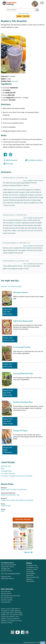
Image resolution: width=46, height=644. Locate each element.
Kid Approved (30, 571)
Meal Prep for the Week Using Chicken (14, 490)
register (31, 180)
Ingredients (29, 579)
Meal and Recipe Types (33, 577)
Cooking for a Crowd (32, 569)
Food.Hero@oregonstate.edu (13, 574)
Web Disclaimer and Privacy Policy (10, 596)
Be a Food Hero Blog (7, 598)
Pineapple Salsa (6, 471)
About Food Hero (6, 591)
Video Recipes (30, 581)
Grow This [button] (26, 16)
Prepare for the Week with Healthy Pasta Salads (17, 500)
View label (15, 81)
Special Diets (30, 575)
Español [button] (19, 16)
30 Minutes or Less (32, 565)
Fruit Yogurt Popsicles (8, 473)
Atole (3, 469)
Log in (25, 180)
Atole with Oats (6, 466)
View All (27, 552)
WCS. (39, 642)
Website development (29, 642)
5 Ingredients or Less (32, 567)
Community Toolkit (24, 13)
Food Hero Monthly (6, 593)
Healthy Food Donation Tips (10, 495)
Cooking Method (31, 573)
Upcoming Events (6, 602)
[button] (4, 34)
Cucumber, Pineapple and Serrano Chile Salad (17, 476)
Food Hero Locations (7, 600)
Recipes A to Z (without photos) (11, 286)
